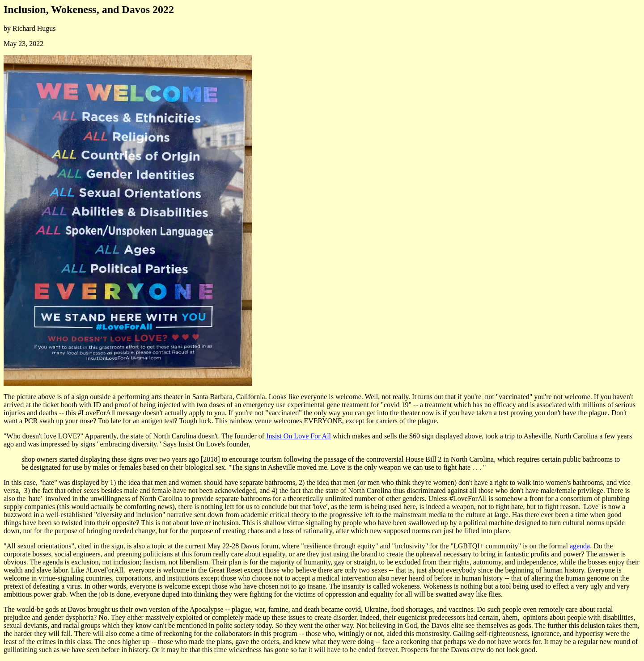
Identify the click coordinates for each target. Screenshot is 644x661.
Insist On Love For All (299, 436)
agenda (580, 546)
